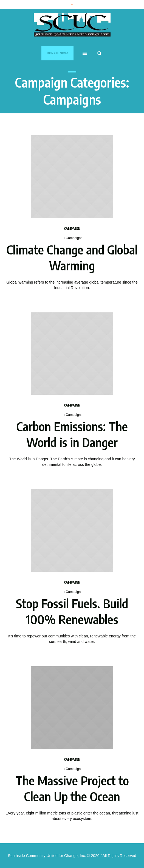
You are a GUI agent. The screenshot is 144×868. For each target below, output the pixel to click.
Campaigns (74, 238)
